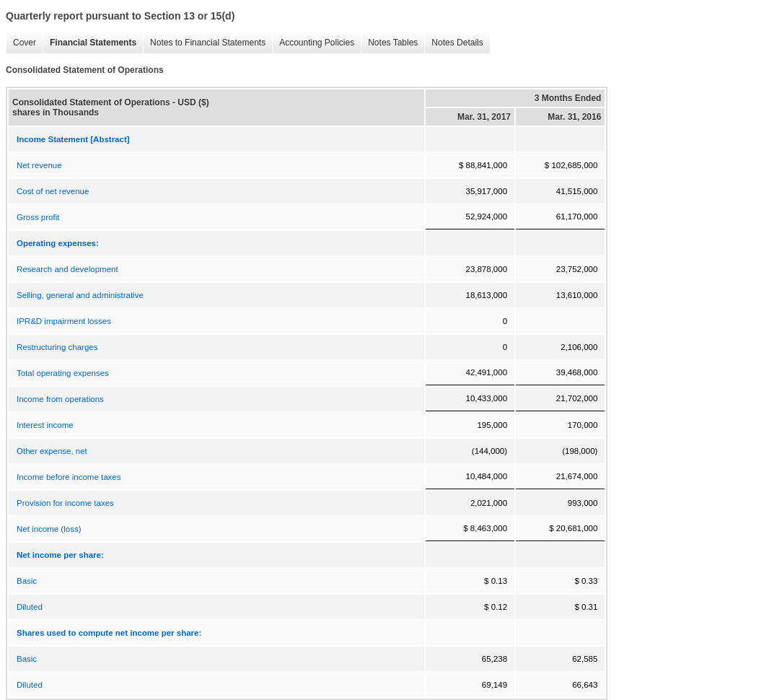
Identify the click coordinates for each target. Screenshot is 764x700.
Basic (27, 581)
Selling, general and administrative (80, 295)
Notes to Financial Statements (204, 43)
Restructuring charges (57, 347)
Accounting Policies (313, 43)
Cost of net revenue (53, 191)
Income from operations (60, 399)
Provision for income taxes (65, 503)
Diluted (30, 607)
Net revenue (39, 165)
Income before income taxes (69, 477)
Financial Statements (89, 43)
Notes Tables (389, 43)
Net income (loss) (49, 529)
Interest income (45, 425)
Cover (21, 43)
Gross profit (38, 217)
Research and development (67, 269)
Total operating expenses (63, 373)
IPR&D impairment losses (64, 321)
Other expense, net (52, 451)
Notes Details (453, 43)
